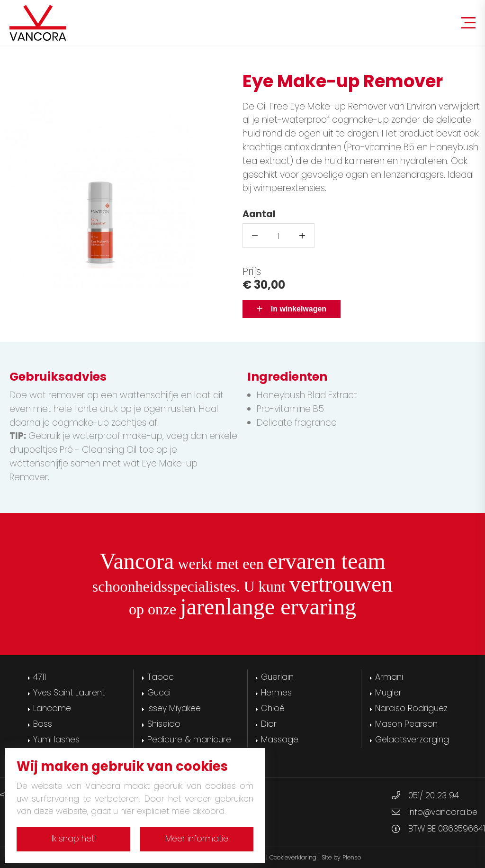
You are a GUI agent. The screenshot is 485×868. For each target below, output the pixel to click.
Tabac (161, 677)
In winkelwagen (292, 309)
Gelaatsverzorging (412, 740)
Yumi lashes (56, 740)
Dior (269, 724)
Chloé (273, 708)
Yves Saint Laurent (69, 693)
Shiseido (164, 724)
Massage (280, 740)
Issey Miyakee (174, 708)
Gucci (159, 693)
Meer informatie (197, 839)
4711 (40, 677)
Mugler (388, 693)
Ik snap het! (74, 839)
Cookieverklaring (293, 857)
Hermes (276, 693)
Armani (389, 677)
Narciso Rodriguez (411, 708)
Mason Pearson (406, 724)
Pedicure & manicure (189, 740)
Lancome (52, 708)
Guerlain (277, 677)
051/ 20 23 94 (434, 795)
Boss (43, 724)
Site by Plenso (341, 857)
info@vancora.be (443, 812)
